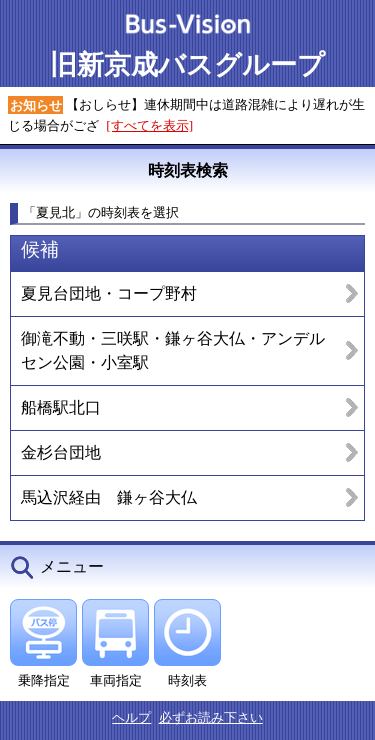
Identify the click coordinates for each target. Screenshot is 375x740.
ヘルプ (131, 717)
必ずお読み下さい (211, 717)
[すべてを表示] (149, 125)
